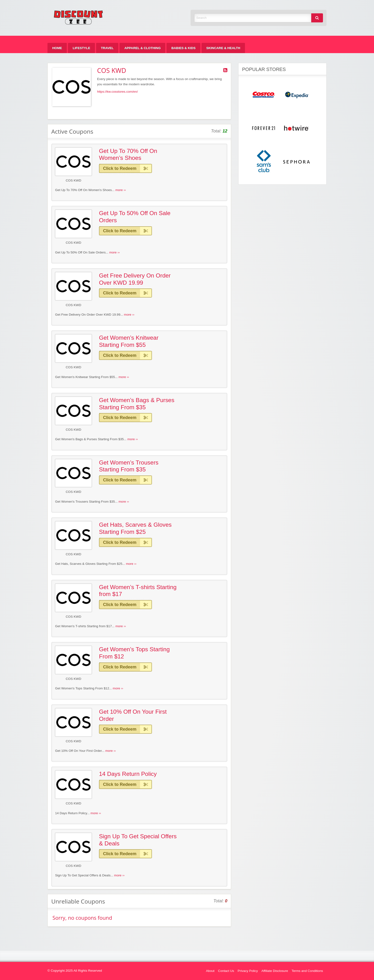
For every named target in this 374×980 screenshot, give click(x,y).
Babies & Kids (183, 48)
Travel (107, 48)
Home (57, 48)
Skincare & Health (223, 48)
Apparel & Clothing (142, 48)
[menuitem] (57, 48)
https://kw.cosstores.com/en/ (117, 92)
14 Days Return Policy (128, 774)
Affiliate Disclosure (275, 971)
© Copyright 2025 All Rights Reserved (75, 971)
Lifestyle (81, 48)
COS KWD (74, 180)
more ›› (121, 190)
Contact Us (226, 971)
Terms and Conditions (307, 971)
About (210, 971)
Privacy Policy (248, 971)
